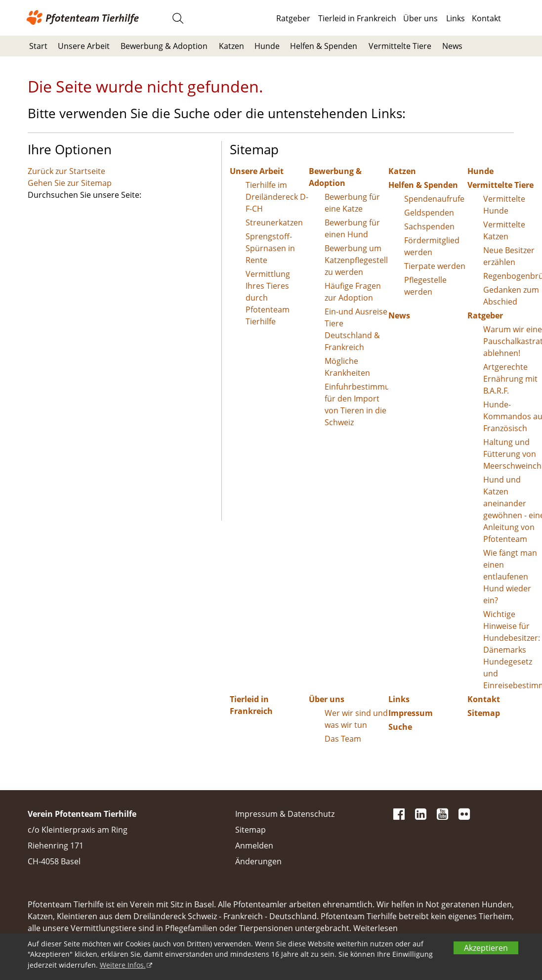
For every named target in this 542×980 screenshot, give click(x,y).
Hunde (267, 46)
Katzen (231, 46)
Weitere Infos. (123, 965)
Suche (400, 727)
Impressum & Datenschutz (285, 814)
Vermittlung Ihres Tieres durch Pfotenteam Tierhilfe (268, 298)
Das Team (343, 739)
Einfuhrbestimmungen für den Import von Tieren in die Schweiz (356, 404)
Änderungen (258, 861)
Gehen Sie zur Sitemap (70, 183)
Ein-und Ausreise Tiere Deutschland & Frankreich (356, 329)
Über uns (420, 18)
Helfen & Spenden (324, 46)
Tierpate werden (435, 266)
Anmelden (254, 846)
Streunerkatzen (274, 223)
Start (38, 46)
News (452, 46)
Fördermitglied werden (432, 246)
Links (456, 18)
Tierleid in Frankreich (357, 18)
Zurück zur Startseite (66, 171)
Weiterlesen (375, 928)
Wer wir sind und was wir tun (356, 719)
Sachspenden (429, 226)
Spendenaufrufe (434, 199)
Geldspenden (429, 213)
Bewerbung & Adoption (164, 46)
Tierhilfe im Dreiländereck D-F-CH (277, 197)
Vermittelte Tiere (400, 46)
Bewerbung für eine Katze (352, 203)
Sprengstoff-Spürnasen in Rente (270, 248)
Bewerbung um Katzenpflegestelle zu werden (356, 260)
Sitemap (250, 830)
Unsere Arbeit (84, 46)
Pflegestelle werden (425, 286)
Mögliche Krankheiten (347, 367)
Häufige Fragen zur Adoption (353, 292)
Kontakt (486, 18)
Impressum (411, 713)
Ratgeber (293, 18)
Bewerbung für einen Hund (352, 228)
